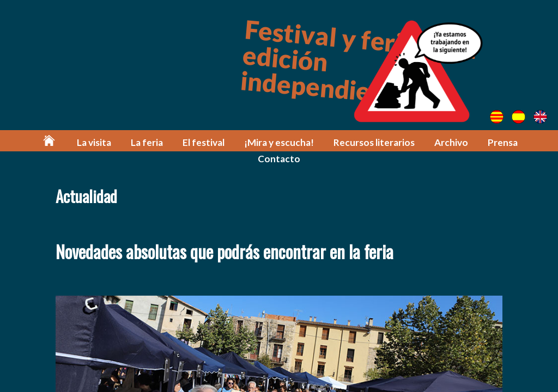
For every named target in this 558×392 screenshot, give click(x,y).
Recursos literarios (374, 142)
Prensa (503, 142)
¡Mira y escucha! (279, 142)
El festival (204, 142)
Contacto (279, 159)
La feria (147, 142)
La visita (94, 142)
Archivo (451, 142)
